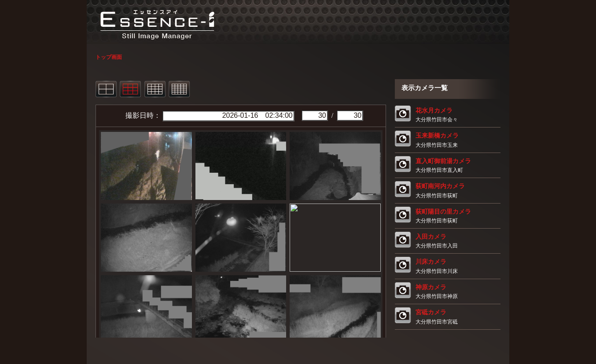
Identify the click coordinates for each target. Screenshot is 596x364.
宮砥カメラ (431, 312)
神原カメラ (431, 287)
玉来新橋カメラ (437, 135)
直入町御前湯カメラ (443, 161)
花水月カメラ (434, 110)
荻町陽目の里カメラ (443, 211)
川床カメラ (431, 262)
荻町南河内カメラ (440, 186)
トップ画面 (109, 57)
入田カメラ (431, 237)
